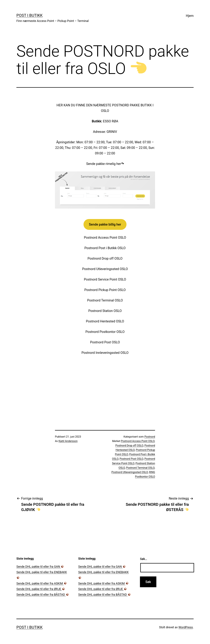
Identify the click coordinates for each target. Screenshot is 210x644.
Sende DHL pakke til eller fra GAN (40, 567)
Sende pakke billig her (105, 224)
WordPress (186, 627)
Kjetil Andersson (68, 441)
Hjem (190, 16)
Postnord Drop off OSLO (129, 446)
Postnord (150, 437)
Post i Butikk (30, 15)
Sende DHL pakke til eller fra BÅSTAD (43, 595)
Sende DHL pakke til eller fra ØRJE (41, 589)
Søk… (143, 559)
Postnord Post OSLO (131, 459)
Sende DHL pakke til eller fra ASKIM (42, 583)
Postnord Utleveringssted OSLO (130, 472)
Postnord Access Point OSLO (138, 441)
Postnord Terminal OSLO (140, 468)
